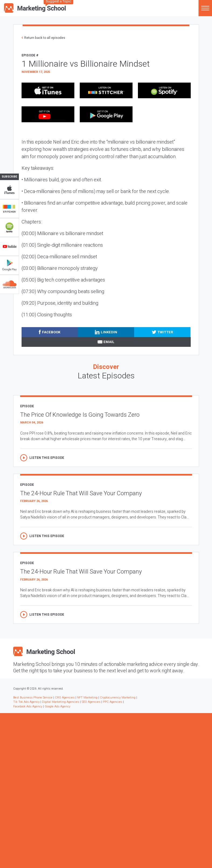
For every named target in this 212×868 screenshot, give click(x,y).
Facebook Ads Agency (28, 706)
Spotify (9, 228)
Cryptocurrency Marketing (118, 698)
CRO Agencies (65, 698)
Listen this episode (47, 458)
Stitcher (9, 209)
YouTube (9, 246)
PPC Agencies (113, 702)
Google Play (9, 265)
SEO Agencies (91, 702)
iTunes (9, 190)
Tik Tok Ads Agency (26, 702)
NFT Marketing (87, 698)
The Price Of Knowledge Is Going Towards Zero (80, 415)
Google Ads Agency (58, 706)
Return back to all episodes (45, 38)
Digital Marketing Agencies (61, 702)
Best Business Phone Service (33, 698)
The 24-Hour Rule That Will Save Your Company (81, 493)
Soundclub (9, 284)
